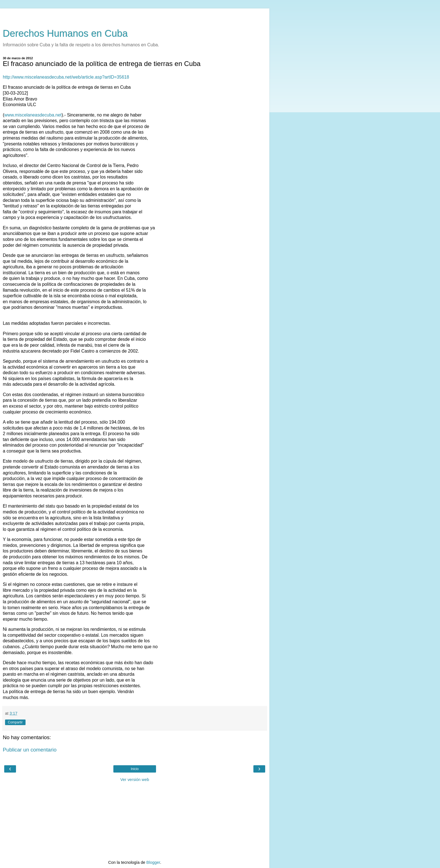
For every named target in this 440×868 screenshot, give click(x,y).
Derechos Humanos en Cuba (65, 33)
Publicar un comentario (30, 750)
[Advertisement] (135, 15)
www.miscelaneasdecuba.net (33, 115)
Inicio (135, 769)
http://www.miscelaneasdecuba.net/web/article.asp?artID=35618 (66, 77)
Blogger (153, 862)
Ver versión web (135, 780)
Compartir (15, 722)
